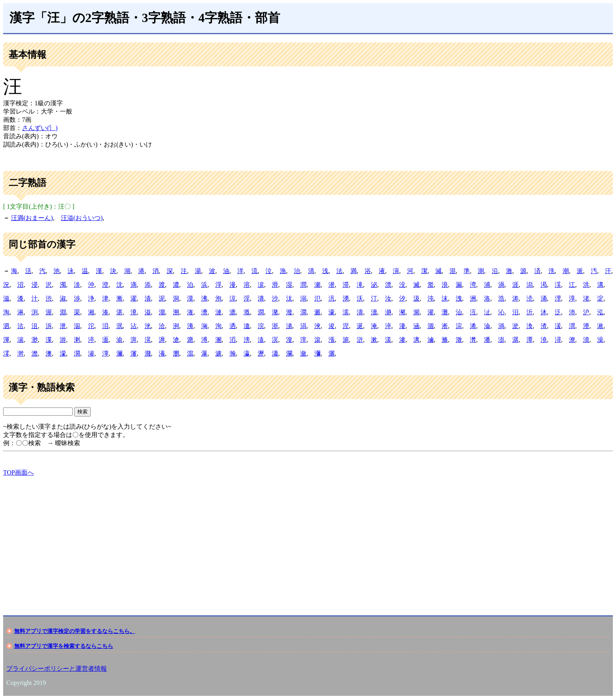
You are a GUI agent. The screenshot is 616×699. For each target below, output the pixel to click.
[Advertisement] (239, 539)
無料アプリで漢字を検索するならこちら (64, 646)
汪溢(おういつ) (82, 218)
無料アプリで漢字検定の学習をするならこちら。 (75, 631)
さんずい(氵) (40, 128)
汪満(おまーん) (32, 218)
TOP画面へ (18, 472)
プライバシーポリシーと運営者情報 (57, 669)
